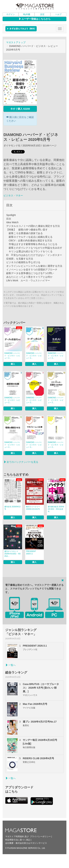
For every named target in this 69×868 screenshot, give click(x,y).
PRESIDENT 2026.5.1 (31, 553)
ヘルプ (58, 14)
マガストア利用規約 (15, 837)
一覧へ (10, 665)
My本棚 (27, 14)
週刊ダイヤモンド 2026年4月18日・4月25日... (13, 554)
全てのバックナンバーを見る (21, 462)
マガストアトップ (16, 42)
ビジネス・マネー (13, 196)
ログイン (11, 14)
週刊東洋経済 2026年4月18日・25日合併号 (56, 509)
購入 (13, 364)
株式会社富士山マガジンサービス (31, 843)
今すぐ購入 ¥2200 (20, 109)
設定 (42, 14)
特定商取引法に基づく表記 (18, 840)
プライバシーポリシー (40, 837)
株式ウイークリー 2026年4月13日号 (33, 508)
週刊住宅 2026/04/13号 (12, 508)
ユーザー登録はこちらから (35, 19)
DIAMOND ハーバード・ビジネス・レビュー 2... (12, 356)
